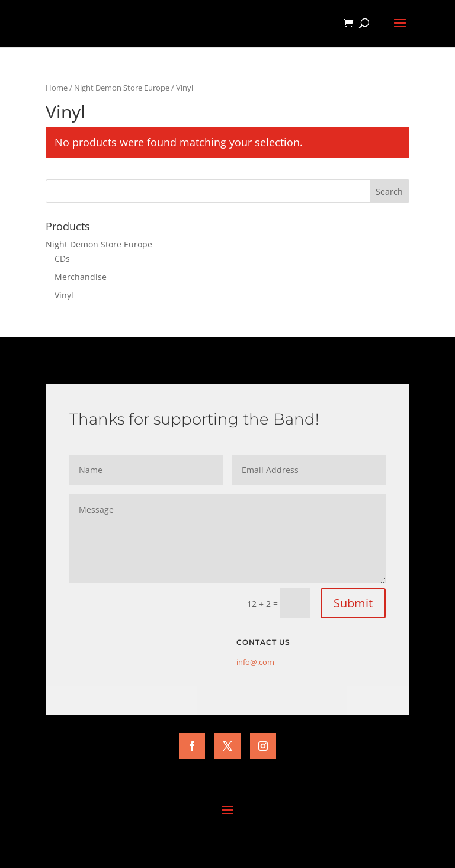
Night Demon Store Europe (122, 88)
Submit (353, 603)
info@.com (255, 662)
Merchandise (81, 277)
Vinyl (64, 295)
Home (57, 88)
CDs (62, 258)
